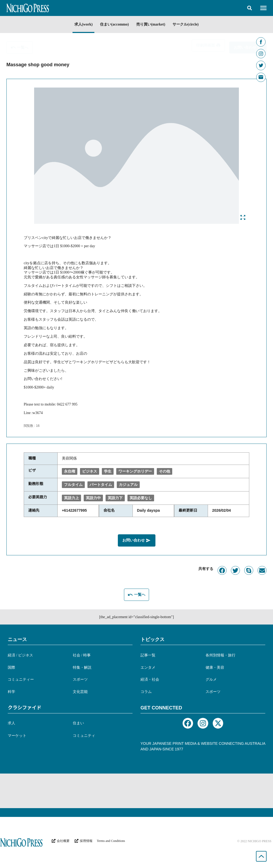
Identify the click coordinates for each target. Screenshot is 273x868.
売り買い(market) (152, 24)
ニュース (17, 638)
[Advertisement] (136, 790)
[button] (250, 8)
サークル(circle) (190, 24)
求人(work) (79, 24)
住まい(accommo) (113, 24)
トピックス (152, 638)
